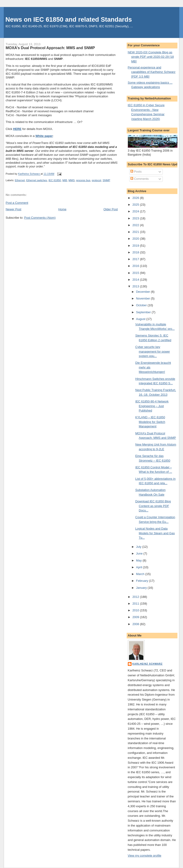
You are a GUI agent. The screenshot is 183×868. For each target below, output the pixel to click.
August (141, 319)
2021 (136, 232)
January (142, 588)
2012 (136, 597)
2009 (136, 617)
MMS (71, 180)
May (139, 560)
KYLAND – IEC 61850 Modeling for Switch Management (150, 422)
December (143, 292)
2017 (136, 259)
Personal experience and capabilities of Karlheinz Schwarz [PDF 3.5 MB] (152, 72)
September (144, 312)
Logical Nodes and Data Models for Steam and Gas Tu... (155, 533)
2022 (136, 225)
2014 (136, 280)
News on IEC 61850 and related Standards (69, 19)
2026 (136, 198)
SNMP (107, 180)
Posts (136, 172)
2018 (136, 252)
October (142, 305)
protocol (96, 180)
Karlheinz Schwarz (148, 664)
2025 (136, 205)
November (143, 298)
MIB (65, 180)
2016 (136, 266)
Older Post (110, 209)
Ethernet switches (37, 180)
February (142, 581)
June (140, 553)
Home (63, 209)
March (141, 574)
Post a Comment (17, 203)
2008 (136, 624)
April (139, 567)
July (139, 547)
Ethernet (20, 180)
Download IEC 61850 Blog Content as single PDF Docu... (153, 506)
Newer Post (13, 209)
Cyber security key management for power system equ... (153, 351)
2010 (136, 610)
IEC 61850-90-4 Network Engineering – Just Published (152, 406)
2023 (136, 218)
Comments (139, 179)
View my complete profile (145, 856)
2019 (136, 246)
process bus (83, 180)
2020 (136, 239)
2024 (136, 211)
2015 (136, 273)
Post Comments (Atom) (40, 218)
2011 (136, 604)
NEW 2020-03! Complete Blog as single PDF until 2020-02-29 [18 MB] (151, 57)
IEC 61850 (55, 180)
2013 (136, 286)
